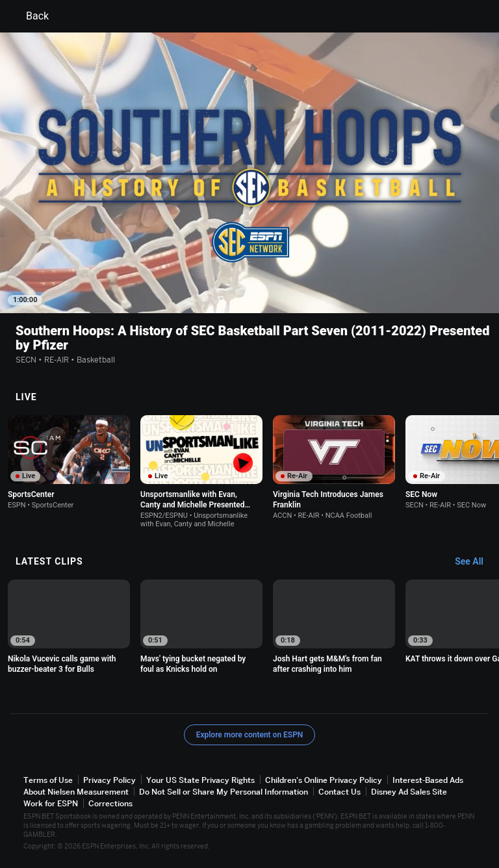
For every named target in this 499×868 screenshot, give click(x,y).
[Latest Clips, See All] (475, 562)
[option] (69, 462)
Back (30, 16)
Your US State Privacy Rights (200, 780)
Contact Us (339, 792)
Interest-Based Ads (428, 780)
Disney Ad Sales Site (409, 792)
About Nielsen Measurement (76, 792)
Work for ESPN (51, 803)
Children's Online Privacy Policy (324, 780)
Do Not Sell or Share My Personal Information (224, 792)
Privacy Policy (109, 780)
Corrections (110, 803)
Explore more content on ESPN (250, 735)
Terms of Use (48, 780)
